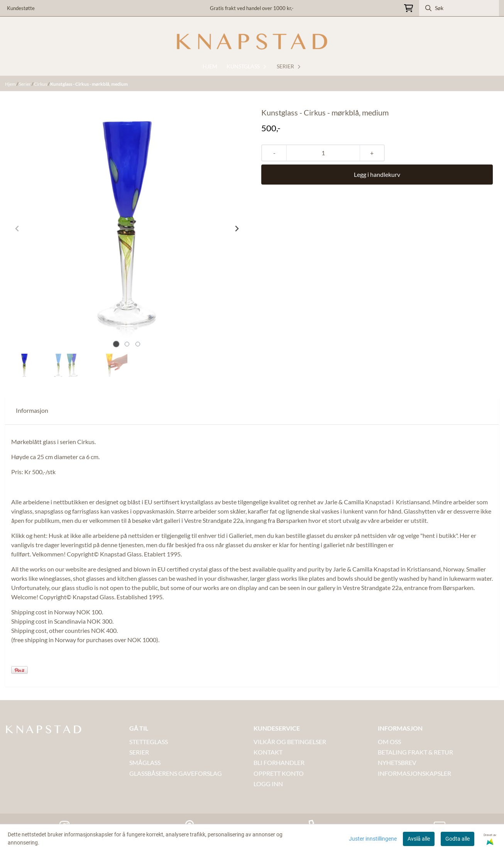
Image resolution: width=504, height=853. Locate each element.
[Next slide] (237, 229)
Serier (25, 84)
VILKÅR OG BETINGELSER (290, 742)
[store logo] (252, 42)
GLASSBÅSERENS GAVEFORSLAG (176, 773)
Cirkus (41, 84)
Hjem (11, 84)
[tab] (116, 344)
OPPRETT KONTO (279, 773)
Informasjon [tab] (32, 410)
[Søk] (459, 8)
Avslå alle (419, 839)
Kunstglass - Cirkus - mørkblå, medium (89, 84)
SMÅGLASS (145, 762)
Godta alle (457, 839)
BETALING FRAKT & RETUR (415, 752)
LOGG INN (268, 784)
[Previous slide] (17, 229)
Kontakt (268, 752)
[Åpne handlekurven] (408, 8)
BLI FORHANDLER (279, 762)
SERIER (139, 752)
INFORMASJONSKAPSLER (414, 773)
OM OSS (389, 742)
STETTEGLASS (149, 742)
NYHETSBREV (397, 762)
